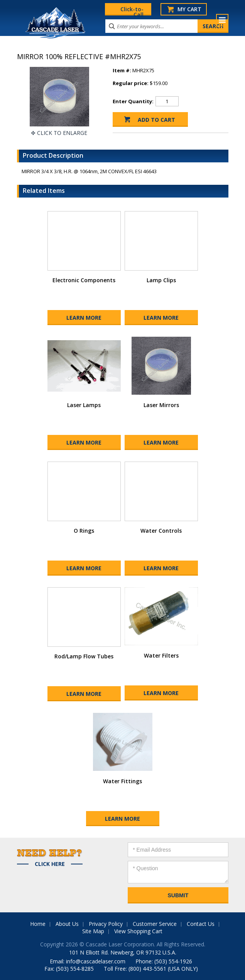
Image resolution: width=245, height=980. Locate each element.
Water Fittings (122, 781)
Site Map (93, 931)
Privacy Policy (106, 924)
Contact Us (201, 924)
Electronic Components (84, 280)
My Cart (189, 9)
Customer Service (155, 924)
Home (38, 924)
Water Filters (161, 655)
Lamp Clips (161, 280)
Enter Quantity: (133, 101)
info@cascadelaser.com (96, 961)
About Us (67, 924)
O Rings (84, 531)
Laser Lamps (84, 405)
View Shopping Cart (138, 931)
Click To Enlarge (62, 133)
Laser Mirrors (161, 405)
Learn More (84, 318)
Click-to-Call (132, 10)
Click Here (50, 864)
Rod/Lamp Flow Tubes (84, 656)
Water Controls (161, 531)
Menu (222, 20)
